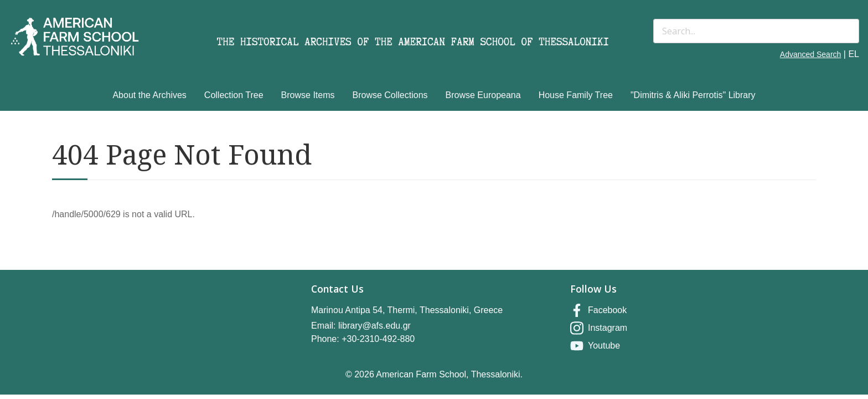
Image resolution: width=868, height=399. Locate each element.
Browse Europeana (483, 95)
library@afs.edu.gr (374, 326)
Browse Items (308, 95)
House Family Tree (576, 95)
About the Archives (149, 95)
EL (854, 54)
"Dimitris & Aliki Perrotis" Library (693, 95)
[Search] (756, 31)
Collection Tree (234, 95)
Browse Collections (390, 95)
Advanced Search (811, 54)
